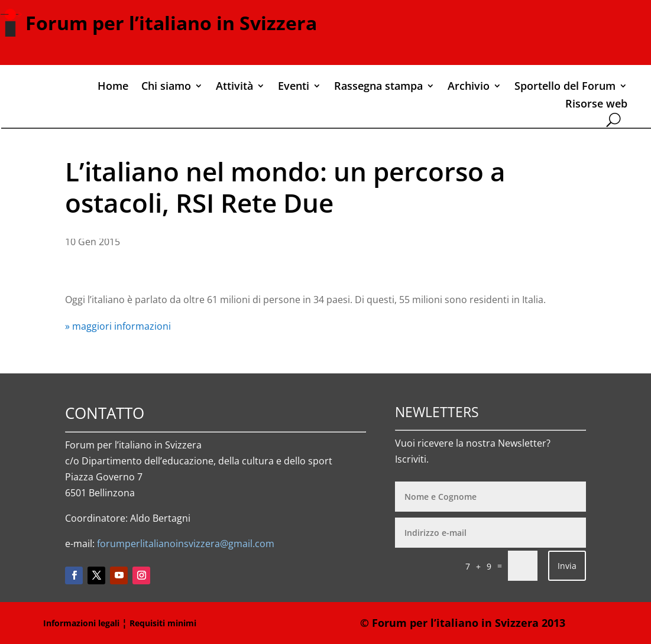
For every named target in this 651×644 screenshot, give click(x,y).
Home (113, 87)
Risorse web (596, 105)
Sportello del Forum (565, 87)
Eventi (294, 87)
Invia (567, 566)
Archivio (469, 87)
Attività (234, 87)
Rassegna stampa (378, 87)
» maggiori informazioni (118, 326)
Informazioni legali (81, 623)
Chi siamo (166, 87)
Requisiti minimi (163, 623)
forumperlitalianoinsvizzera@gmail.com (186, 544)
